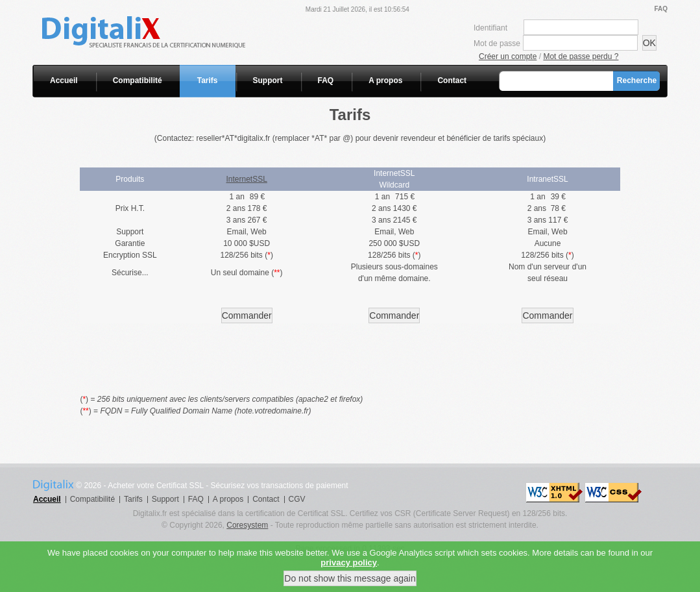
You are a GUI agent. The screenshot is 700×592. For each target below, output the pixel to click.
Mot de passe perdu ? (581, 56)
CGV (297, 499)
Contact (452, 80)
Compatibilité (138, 80)
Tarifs (208, 80)
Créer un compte (508, 56)
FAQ (661, 9)
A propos (385, 80)
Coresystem (247, 525)
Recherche (637, 80)
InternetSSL (247, 179)
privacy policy (349, 570)
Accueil (64, 80)
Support (268, 80)
